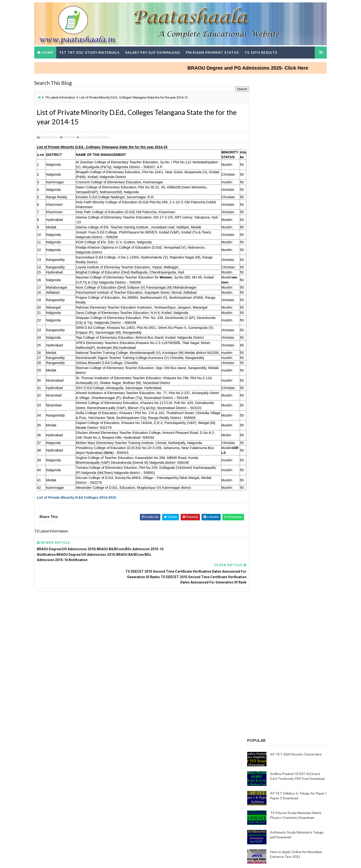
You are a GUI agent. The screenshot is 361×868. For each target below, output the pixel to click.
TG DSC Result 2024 (255, 722)
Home (55, 49)
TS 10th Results (269, 49)
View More (313, 645)
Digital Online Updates (121, 859)
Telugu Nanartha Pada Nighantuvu (266, 422)
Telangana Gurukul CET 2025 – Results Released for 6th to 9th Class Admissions (291, 341)
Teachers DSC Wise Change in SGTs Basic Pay (274, 575)
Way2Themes (68, 859)
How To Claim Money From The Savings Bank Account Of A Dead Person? (288, 300)
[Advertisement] (136, 663)
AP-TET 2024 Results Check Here (288, 159)
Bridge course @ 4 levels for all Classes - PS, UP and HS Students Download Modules (288, 320)
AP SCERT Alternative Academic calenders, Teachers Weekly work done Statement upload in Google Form (277, 795)
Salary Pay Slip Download (160, 49)
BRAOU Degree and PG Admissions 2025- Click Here (267, 65)
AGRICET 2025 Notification (260, 428)
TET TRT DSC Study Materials (97, 49)
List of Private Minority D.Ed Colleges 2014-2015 (84, 545)
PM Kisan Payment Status (220, 49)
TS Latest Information (68, 95)
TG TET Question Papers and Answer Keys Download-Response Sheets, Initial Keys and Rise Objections (277, 699)
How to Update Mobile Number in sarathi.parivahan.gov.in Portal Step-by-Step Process (273, 399)
